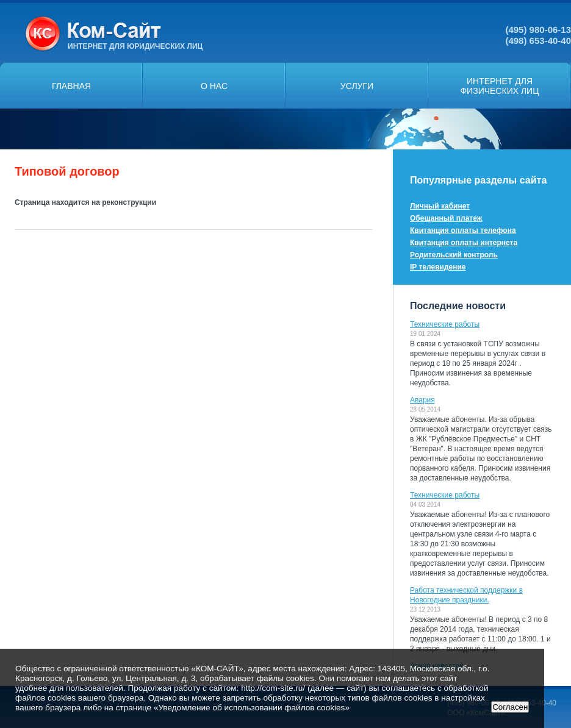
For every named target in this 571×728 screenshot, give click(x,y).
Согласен (510, 707)
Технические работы (445, 324)
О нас (214, 86)
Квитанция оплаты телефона (463, 230)
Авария (422, 400)
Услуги (357, 86)
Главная (71, 86)
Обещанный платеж (446, 218)
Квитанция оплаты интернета (464, 243)
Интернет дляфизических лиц (499, 86)
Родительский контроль (454, 255)
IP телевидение (438, 267)
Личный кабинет (440, 206)
